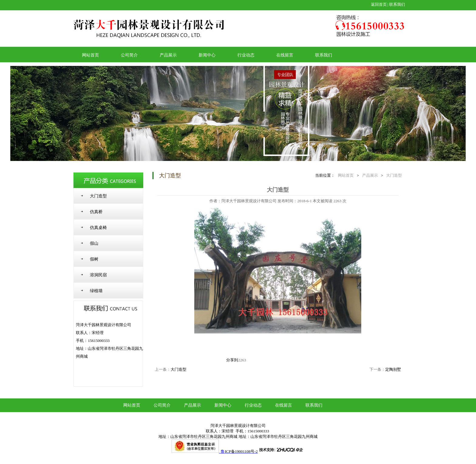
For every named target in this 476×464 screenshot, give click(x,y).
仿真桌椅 (98, 228)
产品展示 (168, 55)
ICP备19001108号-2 (241, 451)
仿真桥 (96, 212)
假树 (94, 259)
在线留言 (285, 55)
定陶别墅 (393, 369)
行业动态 (246, 55)
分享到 (232, 360)
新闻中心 (207, 55)
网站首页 (90, 55)
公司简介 (129, 55)
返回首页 (379, 4)
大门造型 (98, 196)
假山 (94, 243)
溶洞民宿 (98, 275)
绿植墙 (96, 291)
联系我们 (397, 4)
